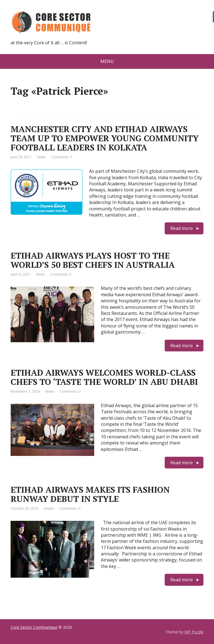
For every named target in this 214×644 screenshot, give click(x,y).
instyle (49, 508)
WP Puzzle (194, 632)
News (41, 157)
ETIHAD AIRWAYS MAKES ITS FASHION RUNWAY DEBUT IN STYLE (90, 494)
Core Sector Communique (34, 627)
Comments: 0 (62, 157)
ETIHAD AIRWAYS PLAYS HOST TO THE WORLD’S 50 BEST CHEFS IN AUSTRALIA (93, 260)
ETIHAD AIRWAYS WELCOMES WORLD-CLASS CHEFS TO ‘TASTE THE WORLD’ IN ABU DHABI (104, 377)
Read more (182, 228)
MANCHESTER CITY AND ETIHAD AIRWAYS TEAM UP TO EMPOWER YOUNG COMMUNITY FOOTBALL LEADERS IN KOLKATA (105, 138)
